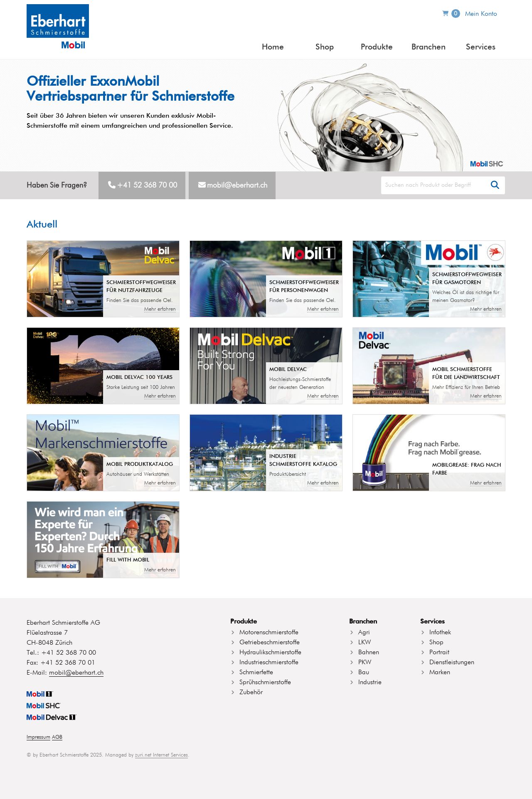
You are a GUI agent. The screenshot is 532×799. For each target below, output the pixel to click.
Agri (364, 633)
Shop (325, 47)
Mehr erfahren (160, 309)
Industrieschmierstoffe (269, 663)
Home (273, 47)
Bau (364, 673)
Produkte (377, 47)
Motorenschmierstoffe (269, 633)
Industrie (370, 683)
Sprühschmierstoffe (265, 683)
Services (481, 47)
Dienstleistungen (452, 663)
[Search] (443, 185)
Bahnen (369, 653)
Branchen (429, 47)
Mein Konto (481, 14)
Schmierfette (256, 673)
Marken (440, 673)
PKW (365, 663)
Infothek (440, 633)
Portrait (439, 653)
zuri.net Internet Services (161, 755)
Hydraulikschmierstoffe (270, 653)
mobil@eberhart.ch (237, 186)
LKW (365, 643)
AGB (57, 737)
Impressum (38, 737)
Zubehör (251, 693)
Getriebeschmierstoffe (270, 643)
